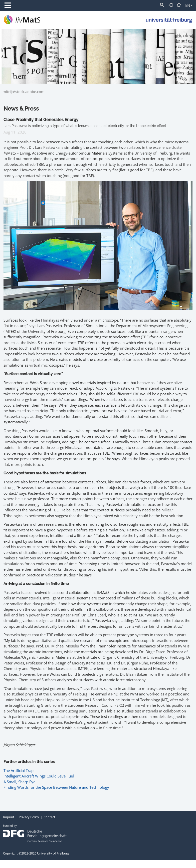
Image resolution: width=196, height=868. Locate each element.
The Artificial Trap (19, 770)
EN (189, 5)
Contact (49, 817)
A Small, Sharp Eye (19, 782)
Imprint (9, 817)
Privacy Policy (29, 817)
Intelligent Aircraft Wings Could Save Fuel (39, 776)
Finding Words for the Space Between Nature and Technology (56, 787)
